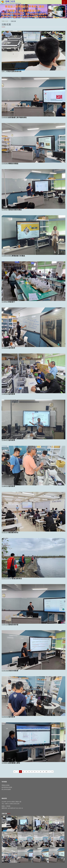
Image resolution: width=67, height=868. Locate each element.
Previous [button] (3, 11)
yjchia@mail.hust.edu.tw (15, 808)
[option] (33, 11)
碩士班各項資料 (6, 789)
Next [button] (64, 11)
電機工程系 (5, 21)
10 (46, 772)
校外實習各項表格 (7, 787)
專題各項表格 (6, 785)
